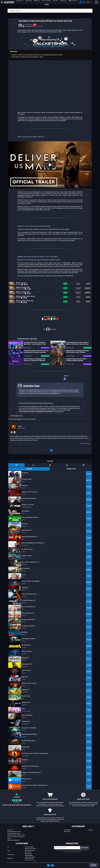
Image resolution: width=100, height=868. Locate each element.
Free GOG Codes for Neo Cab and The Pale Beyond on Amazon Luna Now (36, 355)
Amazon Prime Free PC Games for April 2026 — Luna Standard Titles (35, 347)
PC (8, 851)
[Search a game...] (50, 11)
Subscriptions (45, 360)
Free (35, 25)
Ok (48, 865)
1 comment (39, 26)
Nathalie (53, 333)
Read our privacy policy (88, 863)
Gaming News (45, 352)
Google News (59, 415)
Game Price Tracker (30, 852)
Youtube (90, 834)
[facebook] (65, 383)
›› (58, 454)
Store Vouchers (29, 851)
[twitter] (68, 383)
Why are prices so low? (14, 837)
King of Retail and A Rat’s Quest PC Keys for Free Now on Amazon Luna (77, 347)
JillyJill (20, 430)
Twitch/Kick (67, 834)
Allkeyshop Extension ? (14, 844)
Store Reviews (29, 859)
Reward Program (30, 854)
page (69, 234)
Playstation (11, 858)
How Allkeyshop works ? (14, 835)
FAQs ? (9, 842)
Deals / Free (28, 858)
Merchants (67, 835)
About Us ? (10, 834)
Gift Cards (28, 856)
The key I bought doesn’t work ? (16, 839)
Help (94, 865)
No (52, 865)
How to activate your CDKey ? (16, 841)
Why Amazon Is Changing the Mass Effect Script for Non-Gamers (77, 355)
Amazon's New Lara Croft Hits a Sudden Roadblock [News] (76, 364)
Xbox (9, 855)
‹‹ (45, 454)
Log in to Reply (85, 447)
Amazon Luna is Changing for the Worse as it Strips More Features (35, 364)
